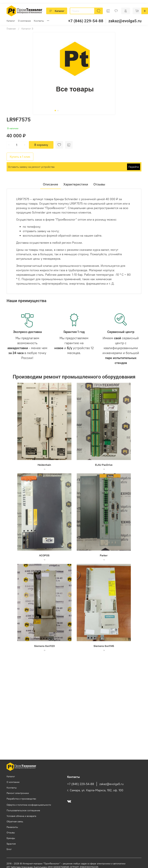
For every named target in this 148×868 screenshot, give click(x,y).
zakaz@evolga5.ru (125, 21)
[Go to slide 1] (55, 111)
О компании (24, 21)
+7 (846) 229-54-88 (86, 21)
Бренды (11, 838)
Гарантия (11, 844)
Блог (9, 849)
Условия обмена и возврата (21, 816)
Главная (11, 29)
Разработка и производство (21, 799)
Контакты (39, 21)
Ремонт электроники (18, 793)
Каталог (57, 11)
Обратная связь (15, 821)
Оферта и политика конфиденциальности (29, 805)
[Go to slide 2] (58, 111)
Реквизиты (12, 827)
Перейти (134, 167)
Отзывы (11, 833)
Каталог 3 (27, 29)
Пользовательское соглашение (23, 810)
